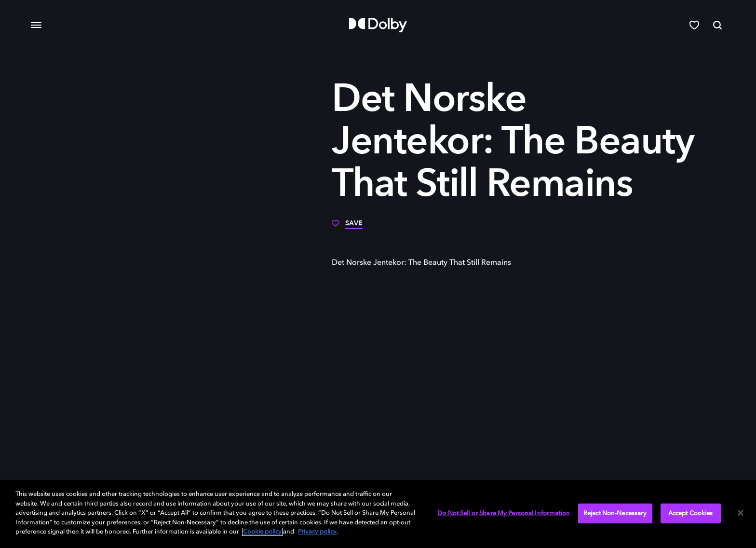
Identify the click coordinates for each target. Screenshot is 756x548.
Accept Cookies (691, 513)
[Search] (717, 25)
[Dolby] (378, 25)
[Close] (741, 513)
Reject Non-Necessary (615, 513)
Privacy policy (317, 532)
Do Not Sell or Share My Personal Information (504, 513)
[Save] (347, 227)
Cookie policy (262, 532)
